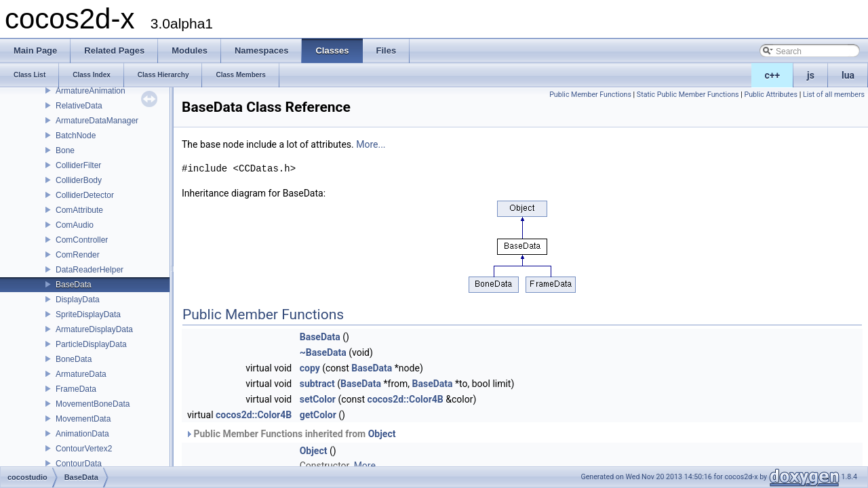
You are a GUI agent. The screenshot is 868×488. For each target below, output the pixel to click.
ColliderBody (79, 180)
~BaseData (323, 352)
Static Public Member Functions (688, 95)
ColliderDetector (85, 195)
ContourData (79, 464)
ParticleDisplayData (91, 344)
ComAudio (75, 225)
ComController (82, 240)
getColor (318, 415)
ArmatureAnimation (91, 91)
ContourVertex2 (84, 449)
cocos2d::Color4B (406, 399)
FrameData (76, 389)
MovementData (83, 419)
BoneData (74, 359)
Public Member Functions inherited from (290, 434)
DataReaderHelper (90, 270)
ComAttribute (79, 210)
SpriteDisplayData (88, 314)
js (811, 75)
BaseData (74, 285)
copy (310, 368)
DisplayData (78, 300)
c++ (773, 75)
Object (382, 434)
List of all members (834, 95)
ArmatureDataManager (97, 121)
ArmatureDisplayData (94, 329)
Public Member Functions (590, 95)
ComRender (78, 255)
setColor (318, 399)
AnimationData (82, 434)
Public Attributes (771, 95)
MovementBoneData (93, 404)
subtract (317, 384)
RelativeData (79, 106)
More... (371, 144)
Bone (65, 150)
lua (848, 75)
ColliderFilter (78, 165)
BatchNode (76, 136)
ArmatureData (81, 374)
